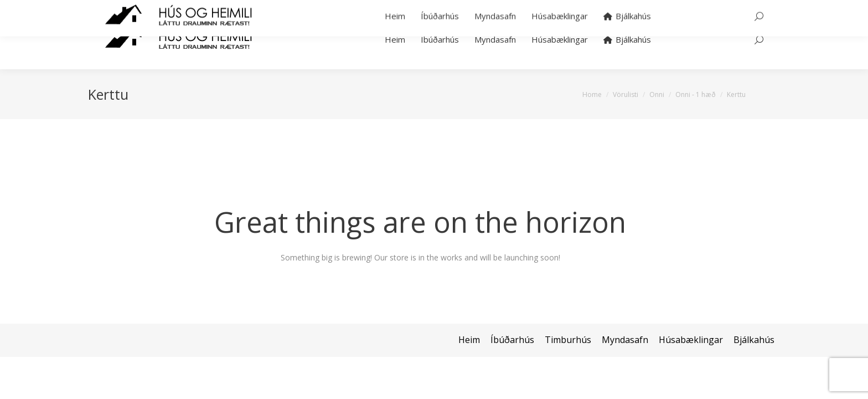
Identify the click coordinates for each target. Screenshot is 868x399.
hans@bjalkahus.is (242, 5)
